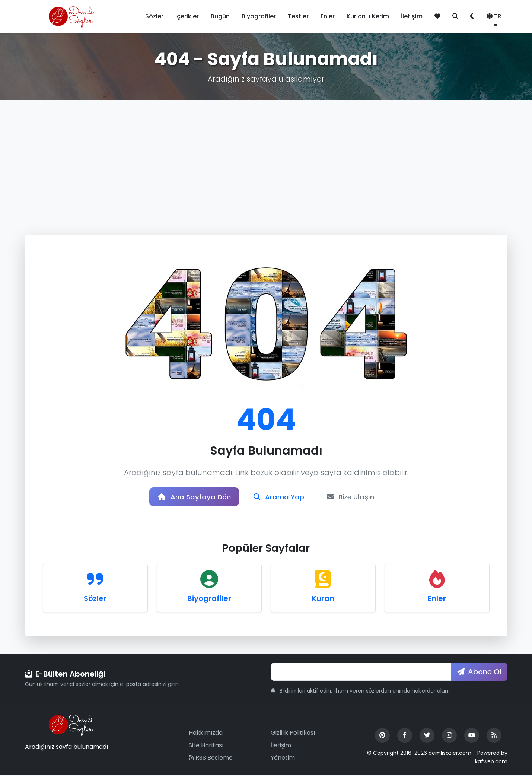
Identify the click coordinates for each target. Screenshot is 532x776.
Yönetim (283, 759)
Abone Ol (479, 673)
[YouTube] (472, 737)
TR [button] (494, 16)
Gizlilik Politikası (293, 734)
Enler (328, 16)
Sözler (154, 16)
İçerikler (187, 16)
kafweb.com (491, 763)
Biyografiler (259, 16)
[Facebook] (405, 737)
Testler (298, 16)
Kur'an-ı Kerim (368, 16)
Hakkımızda (206, 734)
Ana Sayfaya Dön (189, 497)
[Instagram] (449, 737)
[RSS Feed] (494, 737)
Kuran (323, 600)
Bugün (220, 16)
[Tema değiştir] (472, 16)
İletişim (412, 16)
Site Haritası (206, 747)
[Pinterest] (382, 737)
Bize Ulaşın (356, 497)
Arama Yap (280, 497)
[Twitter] (427, 737)
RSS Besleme (211, 759)
